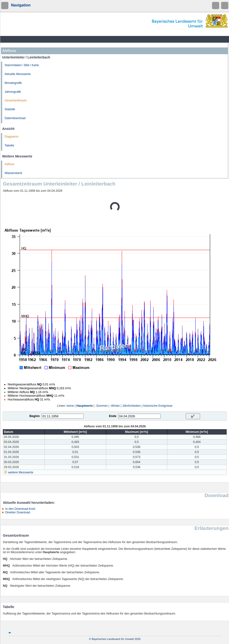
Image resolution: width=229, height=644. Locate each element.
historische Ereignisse (158, 406)
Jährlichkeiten (131, 406)
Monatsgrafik (13, 83)
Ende (113, 416)
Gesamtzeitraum (16, 100)
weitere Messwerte (21, 472)
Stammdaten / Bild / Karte (22, 65)
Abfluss (9, 164)
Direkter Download (18, 512)
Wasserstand (13, 173)
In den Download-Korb (20, 509)
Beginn (35, 416)
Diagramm (11, 137)
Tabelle (9, 145)
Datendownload (15, 118)
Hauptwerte (85, 406)
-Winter (115, 406)
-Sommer (101, 406)
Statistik (10, 109)
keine (70, 406)
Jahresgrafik (13, 92)
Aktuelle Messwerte (18, 74)
